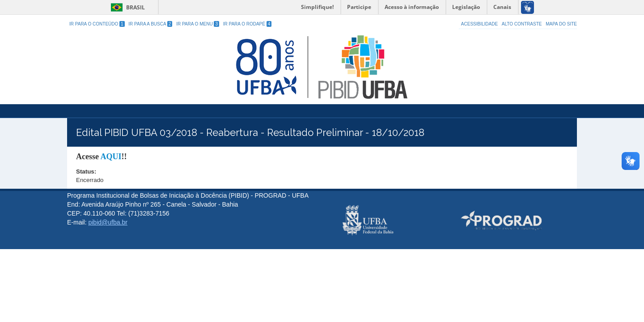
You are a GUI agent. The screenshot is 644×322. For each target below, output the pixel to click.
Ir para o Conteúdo (97, 24)
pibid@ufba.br (108, 222)
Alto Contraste (522, 24)
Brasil (126, 7)
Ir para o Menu (198, 24)
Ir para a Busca (150, 24)
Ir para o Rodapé (248, 24)
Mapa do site (561, 24)
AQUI (111, 157)
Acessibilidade (479, 24)
